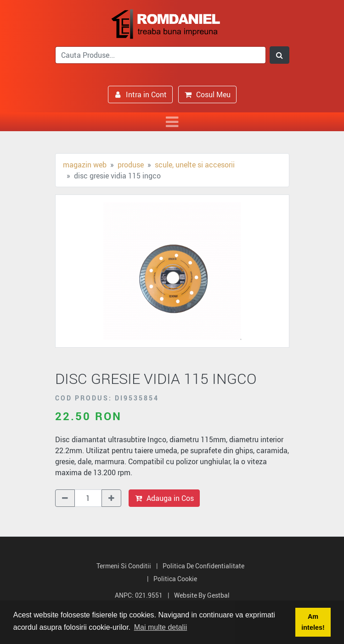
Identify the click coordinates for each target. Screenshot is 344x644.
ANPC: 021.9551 (139, 595)
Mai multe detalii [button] (161, 627)
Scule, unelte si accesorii (195, 165)
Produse (131, 165)
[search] (161, 55)
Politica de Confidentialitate (203, 566)
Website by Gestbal (202, 595)
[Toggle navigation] (172, 122)
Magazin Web (85, 165)
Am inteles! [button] (313, 622)
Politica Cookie (175, 579)
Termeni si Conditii (124, 566)
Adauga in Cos (164, 498)
